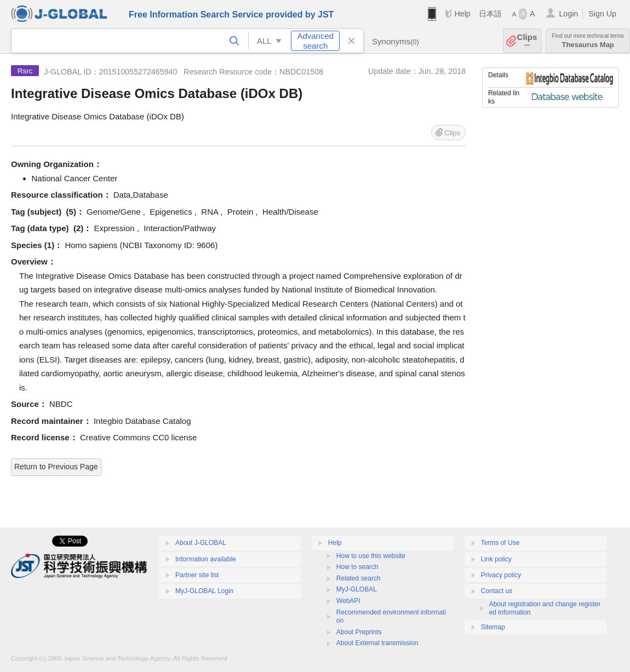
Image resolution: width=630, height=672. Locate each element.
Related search (359, 578)
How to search (357, 567)
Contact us (497, 591)
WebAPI (348, 601)
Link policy (496, 559)
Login (568, 14)
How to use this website (371, 556)
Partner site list (197, 575)
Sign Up (602, 14)
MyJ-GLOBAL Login (204, 591)
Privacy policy (501, 575)
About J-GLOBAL (201, 543)
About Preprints (359, 632)
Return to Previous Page (56, 467)
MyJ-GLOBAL (357, 589)
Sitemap (493, 627)
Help (462, 14)
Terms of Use (500, 543)
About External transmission (377, 643)
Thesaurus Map (588, 41)
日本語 (490, 14)
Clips (527, 41)
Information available (206, 559)
